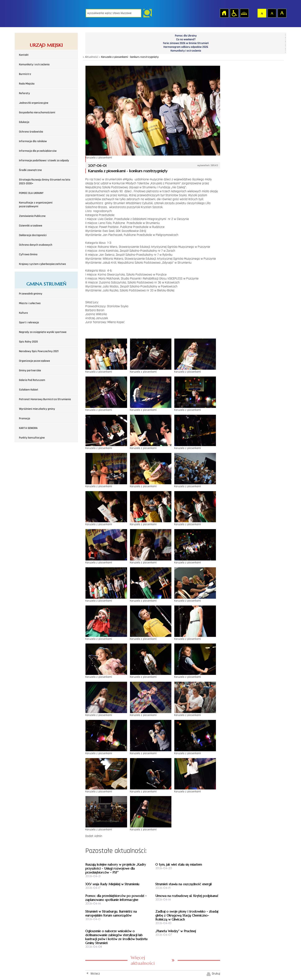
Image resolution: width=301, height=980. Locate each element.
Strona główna (224, 13)
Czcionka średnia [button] (272, 13)
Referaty (24, 93)
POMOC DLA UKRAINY (31, 193)
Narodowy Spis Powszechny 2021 (39, 351)
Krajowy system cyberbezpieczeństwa (42, 264)
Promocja (25, 419)
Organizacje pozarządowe (34, 361)
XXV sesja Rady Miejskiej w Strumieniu (112, 884)
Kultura (23, 313)
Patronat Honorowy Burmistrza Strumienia (45, 399)
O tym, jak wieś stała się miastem (179, 864)
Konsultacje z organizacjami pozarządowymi (36, 205)
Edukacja (24, 122)
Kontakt (24, 55)
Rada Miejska (27, 84)
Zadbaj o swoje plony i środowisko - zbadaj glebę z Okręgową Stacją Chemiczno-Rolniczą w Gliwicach (187, 915)
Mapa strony (244, 13)
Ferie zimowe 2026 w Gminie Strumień (186, 43)
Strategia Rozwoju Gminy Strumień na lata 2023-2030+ (45, 182)
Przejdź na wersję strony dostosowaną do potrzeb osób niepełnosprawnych (234, 13)
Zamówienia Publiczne (32, 216)
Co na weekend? (186, 39)
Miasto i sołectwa (30, 303)
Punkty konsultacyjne (32, 438)
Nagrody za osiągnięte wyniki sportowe (43, 332)
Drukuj (216, 974)
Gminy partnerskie (30, 371)
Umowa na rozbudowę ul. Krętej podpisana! (187, 896)
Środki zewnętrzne (30, 170)
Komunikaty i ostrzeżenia (34, 64)
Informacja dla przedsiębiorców (38, 151)
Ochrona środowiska (31, 132)
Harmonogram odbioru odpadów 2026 (186, 47)
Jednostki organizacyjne (34, 103)
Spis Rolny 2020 (28, 342)
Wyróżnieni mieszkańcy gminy (37, 409)
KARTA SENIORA (28, 428)
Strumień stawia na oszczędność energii (183, 884)
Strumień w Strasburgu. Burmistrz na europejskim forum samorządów (111, 913)
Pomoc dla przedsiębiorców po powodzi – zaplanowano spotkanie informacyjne (116, 898)
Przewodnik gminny (31, 294)
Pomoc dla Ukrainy (186, 36)
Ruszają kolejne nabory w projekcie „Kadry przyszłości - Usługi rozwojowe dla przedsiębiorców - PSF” (116, 868)
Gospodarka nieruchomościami (37, 113)
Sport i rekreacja (29, 322)
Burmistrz (25, 74)
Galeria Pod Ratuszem (32, 380)
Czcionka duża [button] (282, 13)
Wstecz (95, 974)
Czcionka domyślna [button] (262, 13)
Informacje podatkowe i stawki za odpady (44, 161)
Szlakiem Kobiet (29, 390)
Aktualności (92, 57)
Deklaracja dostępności (33, 235)
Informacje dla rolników (33, 141)
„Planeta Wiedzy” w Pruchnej (176, 931)
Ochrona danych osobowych (36, 245)
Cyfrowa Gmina (28, 254)
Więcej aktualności (143, 960)
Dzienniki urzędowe (31, 226)
